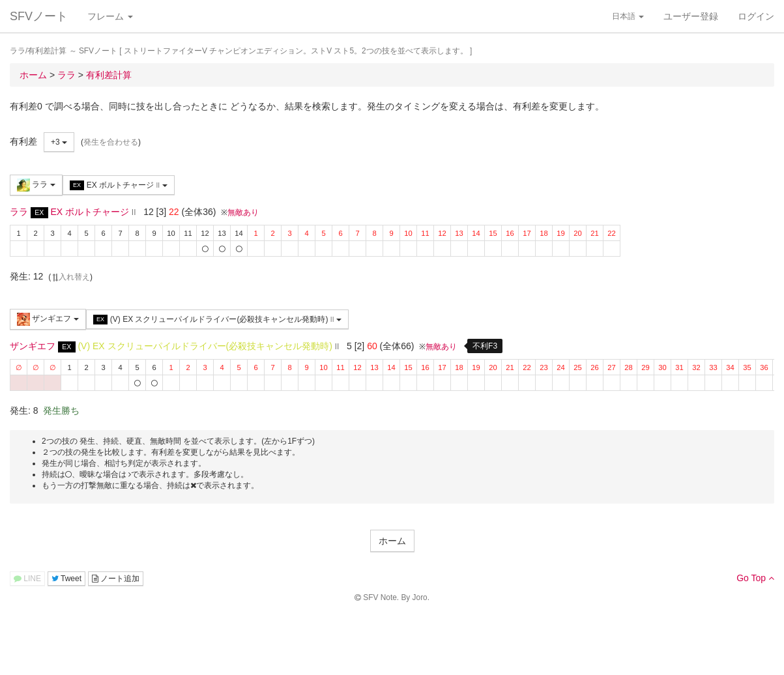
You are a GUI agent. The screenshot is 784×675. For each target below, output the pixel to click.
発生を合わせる (111, 142)
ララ (36, 185)
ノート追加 (116, 579)
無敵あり (243, 212)
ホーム (392, 541)
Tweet (66, 579)
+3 (59, 142)
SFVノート (39, 16)
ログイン (756, 16)
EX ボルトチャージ (119, 185)
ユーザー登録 (691, 16)
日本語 (628, 16)
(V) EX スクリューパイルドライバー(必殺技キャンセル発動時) (217, 320)
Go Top (755, 578)
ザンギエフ (48, 319)
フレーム (110, 16)
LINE (27, 579)
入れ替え (70, 277)
